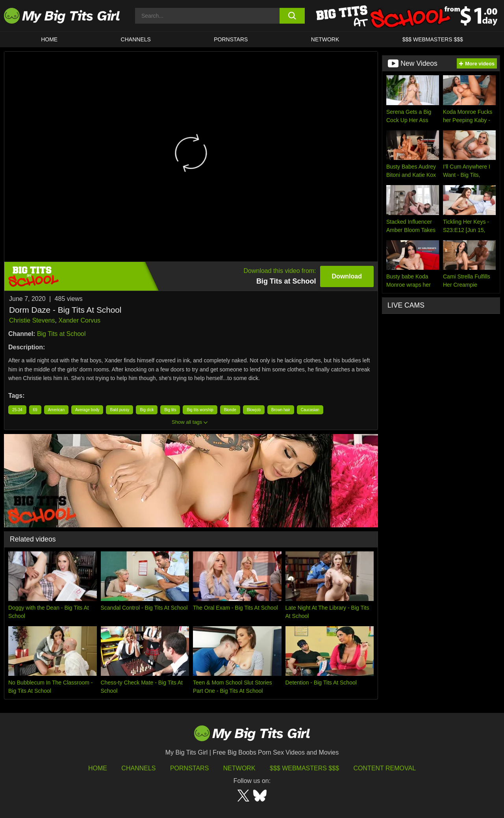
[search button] (292, 16)
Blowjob (254, 410)
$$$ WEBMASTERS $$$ (433, 39)
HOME (49, 39)
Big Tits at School (61, 334)
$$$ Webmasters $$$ (304, 768)
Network (325, 39)
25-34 (17, 410)
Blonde (230, 410)
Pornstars (231, 39)
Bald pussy (120, 410)
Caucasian (310, 410)
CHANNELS (136, 39)
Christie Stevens (32, 320)
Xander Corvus (79, 320)
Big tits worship (200, 410)
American (56, 410)
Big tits (170, 410)
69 (35, 410)
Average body (87, 410)
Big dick (147, 410)
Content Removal (385, 768)
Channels (138, 768)
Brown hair (281, 410)
